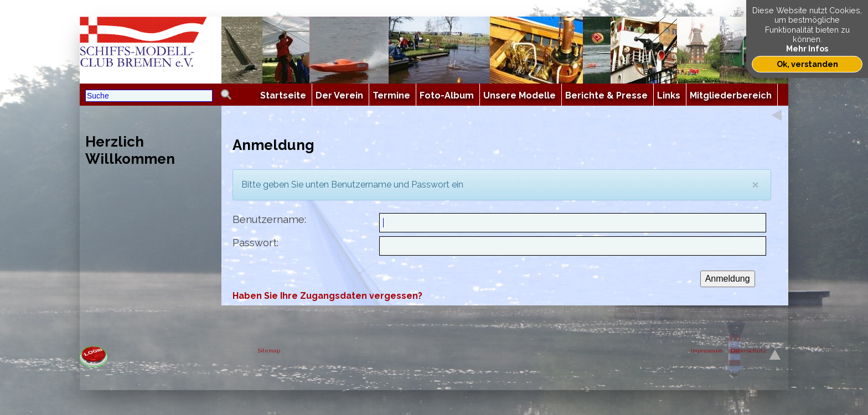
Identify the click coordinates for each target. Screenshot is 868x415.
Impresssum (707, 351)
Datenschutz (748, 351)
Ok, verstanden (807, 64)
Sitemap (269, 351)
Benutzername (268, 219)
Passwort (255, 243)
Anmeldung (728, 279)
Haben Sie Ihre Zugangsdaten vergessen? (327, 296)
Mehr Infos (807, 48)
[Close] (756, 185)
